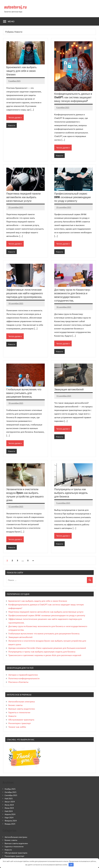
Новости (12, 125)
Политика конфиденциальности (24, 678)
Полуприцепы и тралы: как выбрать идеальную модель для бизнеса (71, 493)
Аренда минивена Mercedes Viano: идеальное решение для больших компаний (47, 648)
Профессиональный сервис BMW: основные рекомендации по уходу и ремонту (72, 197)
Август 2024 (10, 802)
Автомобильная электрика (22, 701)
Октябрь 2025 (11, 792)
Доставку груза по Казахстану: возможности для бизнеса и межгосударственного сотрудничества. (72, 295)
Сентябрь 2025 (11, 795)
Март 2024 (9, 817)
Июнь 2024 (9, 808)
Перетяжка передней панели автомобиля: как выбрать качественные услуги (23, 197)
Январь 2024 (10, 824)
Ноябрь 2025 (10, 789)
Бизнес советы (15, 705)
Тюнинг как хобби (17, 727)
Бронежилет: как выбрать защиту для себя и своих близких (21, 71)
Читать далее (14, 117)
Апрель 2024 (10, 814)
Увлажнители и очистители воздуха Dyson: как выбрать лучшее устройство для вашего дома (25, 495)
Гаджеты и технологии (19, 712)
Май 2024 (9, 811)
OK (71, 865)
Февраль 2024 (11, 821)
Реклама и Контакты (18, 682)
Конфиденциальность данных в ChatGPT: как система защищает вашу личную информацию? (73, 97)
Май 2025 (9, 798)
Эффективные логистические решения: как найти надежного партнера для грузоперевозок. (25, 293)
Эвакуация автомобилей (69, 389)
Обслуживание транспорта (21, 720)
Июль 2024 (9, 805)
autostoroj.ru (16, 7)
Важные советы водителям (22, 709)
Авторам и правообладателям (23, 675)
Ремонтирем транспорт (20, 723)
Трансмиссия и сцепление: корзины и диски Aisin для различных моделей (45, 655)
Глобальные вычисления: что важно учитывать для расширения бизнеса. (24, 393)
